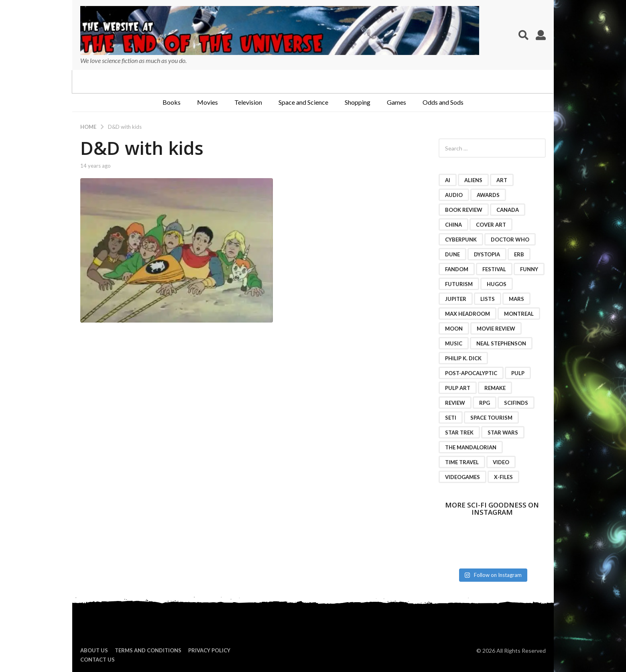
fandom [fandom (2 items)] (457, 269)
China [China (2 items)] (453, 225)
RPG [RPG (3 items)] (485, 403)
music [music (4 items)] (454, 343)
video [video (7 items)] (501, 462)
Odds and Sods (443, 102)
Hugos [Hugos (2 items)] (497, 284)
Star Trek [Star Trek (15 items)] (459, 432)
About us (94, 650)
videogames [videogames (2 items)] (462, 477)
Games (396, 102)
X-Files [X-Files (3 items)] (503, 477)
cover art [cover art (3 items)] (491, 225)
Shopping (358, 102)
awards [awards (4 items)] (488, 195)
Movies (207, 102)
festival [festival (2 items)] (494, 269)
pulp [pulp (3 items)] (518, 373)
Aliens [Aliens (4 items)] (473, 180)
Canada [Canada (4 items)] (508, 210)
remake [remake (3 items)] (495, 388)
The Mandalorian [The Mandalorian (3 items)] (471, 447)
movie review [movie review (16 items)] (496, 329)
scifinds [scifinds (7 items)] (516, 403)
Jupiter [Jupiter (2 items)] (456, 299)
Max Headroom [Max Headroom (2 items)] (467, 314)
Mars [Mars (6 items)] (516, 299)
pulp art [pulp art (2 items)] (458, 388)
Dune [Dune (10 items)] (452, 254)
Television (248, 102)
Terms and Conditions (148, 650)
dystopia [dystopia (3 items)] (487, 254)
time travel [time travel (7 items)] (462, 462)
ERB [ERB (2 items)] (519, 254)
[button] (523, 35)
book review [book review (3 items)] (464, 210)
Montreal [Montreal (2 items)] (519, 314)
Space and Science (303, 102)
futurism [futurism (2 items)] (459, 284)
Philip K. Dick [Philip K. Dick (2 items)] (463, 358)
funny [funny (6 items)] (529, 269)
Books (172, 102)
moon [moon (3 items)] (454, 329)
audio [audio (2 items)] (454, 195)
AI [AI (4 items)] (448, 180)
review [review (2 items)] (455, 403)
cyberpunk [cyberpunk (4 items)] (461, 240)
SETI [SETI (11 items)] (451, 418)
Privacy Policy (209, 650)
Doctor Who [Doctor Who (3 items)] (510, 240)
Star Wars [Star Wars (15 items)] (503, 432)
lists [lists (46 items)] (488, 299)
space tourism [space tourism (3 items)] (491, 418)
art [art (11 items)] (502, 180)
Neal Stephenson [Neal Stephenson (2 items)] (501, 343)
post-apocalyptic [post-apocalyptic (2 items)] (471, 373)
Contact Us (98, 660)
